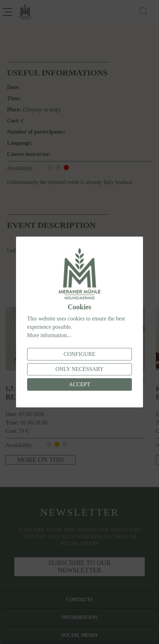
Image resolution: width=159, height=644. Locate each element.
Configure (80, 354)
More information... (49, 335)
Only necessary (79, 369)
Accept (79, 384)
